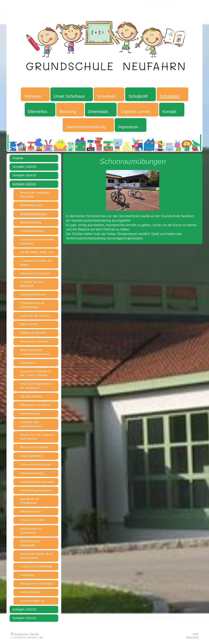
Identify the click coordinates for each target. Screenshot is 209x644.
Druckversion (19, 634)
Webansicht (192, 637)
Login (195, 633)
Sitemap (35, 634)
